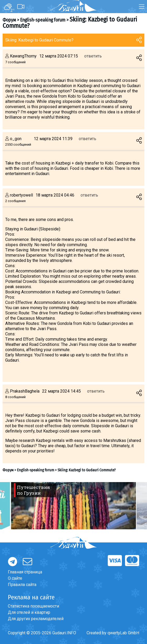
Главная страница (25, 572)
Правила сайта (22, 585)
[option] (73, 506)
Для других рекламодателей (36, 619)
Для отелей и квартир (29, 612)
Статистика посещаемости (33, 606)
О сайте (15, 578)
